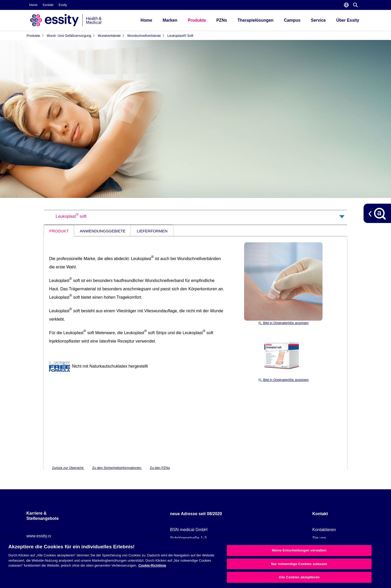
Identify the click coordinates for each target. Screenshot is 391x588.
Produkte (197, 20)
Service (318, 20)
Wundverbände (111, 36)
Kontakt (48, 5)
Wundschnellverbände (146, 36)
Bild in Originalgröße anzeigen (283, 323)
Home (33, 5)
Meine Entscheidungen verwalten (299, 550)
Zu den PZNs (160, 468)
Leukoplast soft (71, 216)
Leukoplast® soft (180, 36)
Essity (63, 5)
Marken (170, 20)
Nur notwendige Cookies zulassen (299, 564)
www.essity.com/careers (49, 536)
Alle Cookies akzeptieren (299, 577)
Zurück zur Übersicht (68, 468)
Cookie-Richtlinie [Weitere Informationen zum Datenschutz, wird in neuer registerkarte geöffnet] (152, 565)
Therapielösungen (256, 20)
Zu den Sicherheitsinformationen (117, 468)
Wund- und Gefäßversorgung (71, 36)
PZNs (222, 20)
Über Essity (348, 20)
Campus (292, 20)
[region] (195, 563)
